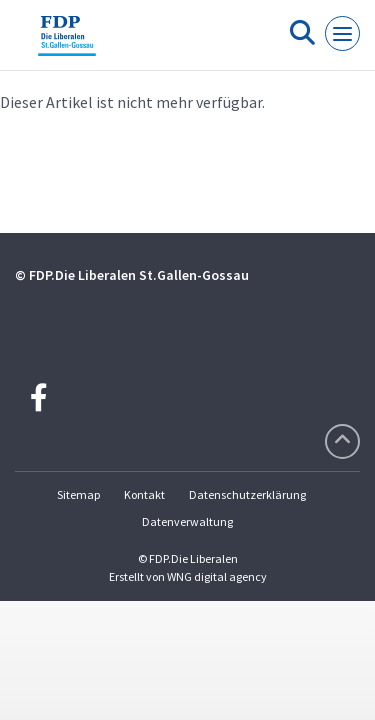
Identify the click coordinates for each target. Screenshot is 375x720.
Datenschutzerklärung (247, 494)
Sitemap (78, 494)
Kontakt (144, 494)
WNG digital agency (217, 576)
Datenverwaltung (187, 521)
